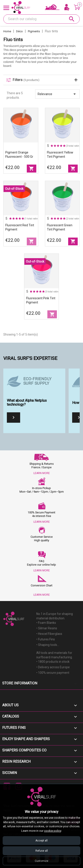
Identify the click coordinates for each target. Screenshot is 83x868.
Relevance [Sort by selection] (57, 94)
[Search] (41, 19)
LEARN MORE (42, 473)
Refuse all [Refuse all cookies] (42, 851)
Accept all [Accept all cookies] (41, 841)
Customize (41, 861)
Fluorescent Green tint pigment (60, 227)
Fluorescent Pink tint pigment (41, 300)
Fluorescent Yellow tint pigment (60, 155)
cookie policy (53, 831)
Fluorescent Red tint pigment (20, 227)
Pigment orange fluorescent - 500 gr (19, 155)
